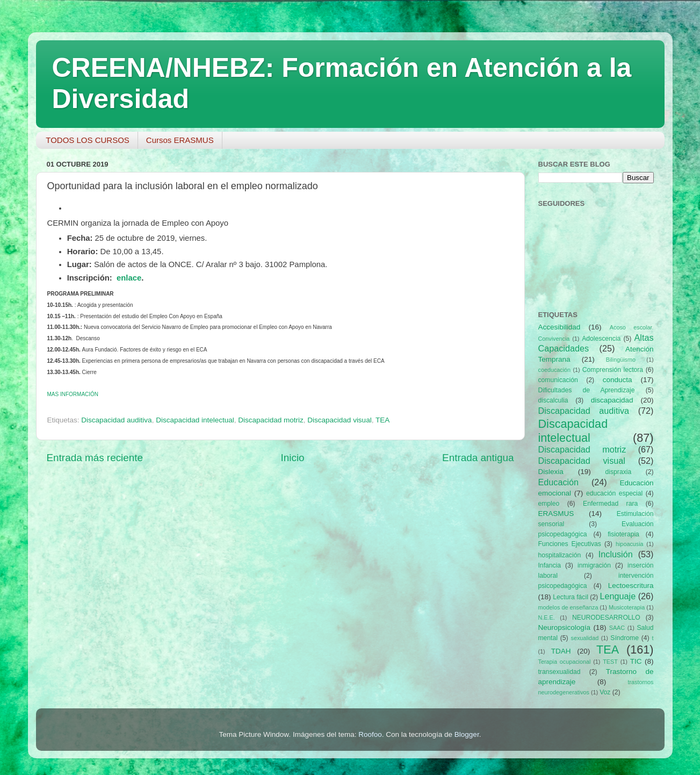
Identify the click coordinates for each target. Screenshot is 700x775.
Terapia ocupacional (565, 662)
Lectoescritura (631, 586)
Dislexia (551, 472)
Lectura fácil (571, 597)
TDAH (561, 651)
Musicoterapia (627, 607)
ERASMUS (556, 514)
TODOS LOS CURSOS (88, 140)
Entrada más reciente (95, 458)
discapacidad (612, 400)
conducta (618, 380)
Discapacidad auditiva (116, 420)
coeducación (555, 370)
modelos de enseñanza (568, 607)
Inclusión (616, 554)
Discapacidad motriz (271, 420)
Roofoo (370, 734)
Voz (605, 692)
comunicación (558, 380)
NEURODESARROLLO (606, 618)
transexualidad (560, 672)
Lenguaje (618, 596)
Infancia (550, 565)
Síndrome (625, 638)
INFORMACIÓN (73, 394)
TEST (610, 662)
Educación (559, 482)
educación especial (614, 493)
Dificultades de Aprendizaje (587, 390)
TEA (383, 420)
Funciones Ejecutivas (570, 544)
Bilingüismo (621, 360)
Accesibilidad (560, 327)
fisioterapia (623, 534)
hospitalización (560, 555)
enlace (129, 278)
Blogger (467, 734)
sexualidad (585, 638)
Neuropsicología (565, 627)
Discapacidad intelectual (195, 420)
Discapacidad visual (339, 420)
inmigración (594, 565)
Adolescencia (601, 339)
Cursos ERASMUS (180, 140)
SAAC (617, 628)
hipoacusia (630, 544)
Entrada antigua (478, 458)
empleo (549, 504)
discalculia (553, 400)
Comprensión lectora (613, 370)
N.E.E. (547, 618)
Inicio (293, 458)
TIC (636, 661)
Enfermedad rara (610, 504)
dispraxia (619, 472)
